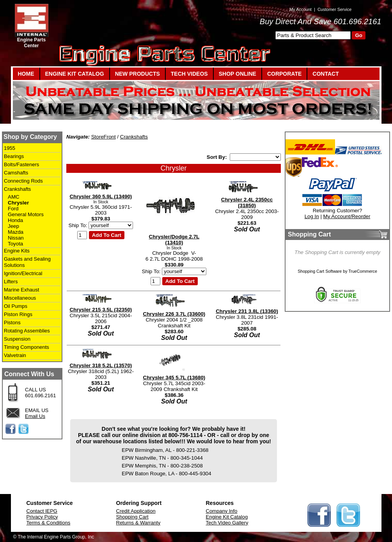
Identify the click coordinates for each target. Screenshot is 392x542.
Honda (15, 220)
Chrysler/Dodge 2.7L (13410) (174, 240)
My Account (301, 9)
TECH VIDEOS (189, 74)
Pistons (12, 323)
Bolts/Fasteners (21, 164)
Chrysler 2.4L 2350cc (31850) (247, 203)
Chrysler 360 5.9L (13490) (101, 196)
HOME (26, 74)
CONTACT (325, 74)
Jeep (13, 226)
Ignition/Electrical (23, 273)
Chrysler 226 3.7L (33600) (174, 314)
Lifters (11, 282)
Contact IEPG (42, 511)
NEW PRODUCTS (137, 74)
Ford (13, 209)
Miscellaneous (20, 298)
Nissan (16, 238)
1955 (10, 148)
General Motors (26, 214)
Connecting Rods (23, 181)
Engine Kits (17, 251)
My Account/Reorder (347, 216)
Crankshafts (17, 189)
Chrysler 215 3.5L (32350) (101, 310)
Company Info (222, 511)
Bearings (14, 156)
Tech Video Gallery (227, 523)
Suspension (17, 339)
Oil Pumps (16, 306)
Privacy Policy (42, 517)
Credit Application (136, 511)
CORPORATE (284, 74)
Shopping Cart (132, 517)
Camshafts (16, 173)
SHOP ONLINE (238, 74)
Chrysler (18, 203)
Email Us (35, 416)
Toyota (15, 244)
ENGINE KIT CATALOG (75, 74)
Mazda (16, 232)
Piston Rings (18, 314)
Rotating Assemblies (27, 331)
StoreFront (104, 137)
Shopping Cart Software (320, 271)
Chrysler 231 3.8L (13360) (247, 311)
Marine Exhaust (21, 290)
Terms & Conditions (49, 523)
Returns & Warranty (138, 523)
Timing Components (27, 347)
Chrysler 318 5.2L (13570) (101, 365)
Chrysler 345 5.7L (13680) (174, 378)
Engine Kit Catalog (227, 517)
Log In (312, 216)
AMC (14, 197)
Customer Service (334, 9)
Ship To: (78, 225)
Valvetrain (15, 355)
